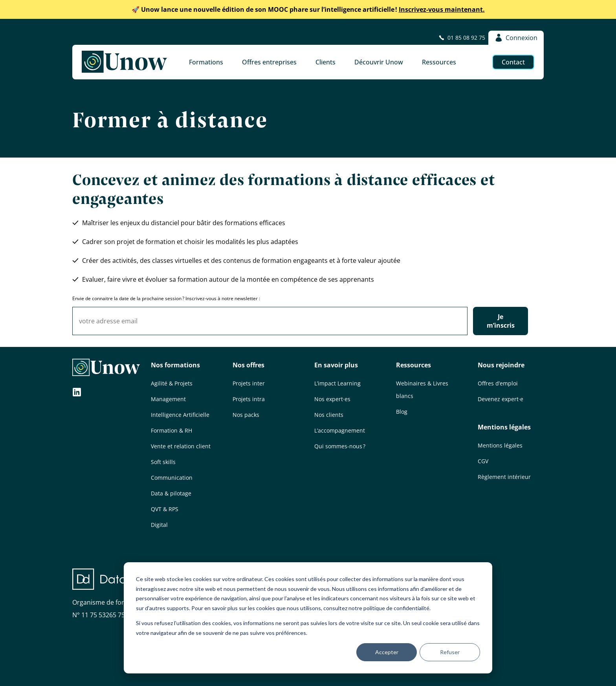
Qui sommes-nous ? (340, 446)
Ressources (413, 365)
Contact (513, 62)
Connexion (516, 38)
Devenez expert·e (500, 399)
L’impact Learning (337, 383)
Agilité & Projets (172, 383)
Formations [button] (206, 62)
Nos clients (329, 415)
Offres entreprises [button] (269, 62)
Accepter (387, 652)
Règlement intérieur (504, 477)
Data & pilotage (171, 493)
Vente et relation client (181, 446)
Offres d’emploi (498, 383)
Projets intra (249, 399)
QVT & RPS (165, 509)
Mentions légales (504, 427)
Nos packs (246, 415)
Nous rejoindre (501, 365)
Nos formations (175, 365)
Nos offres (248, 365)
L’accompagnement (340, 430)
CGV (483, 461)
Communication (172, 478)
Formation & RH (171, 430)
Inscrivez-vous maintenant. (308, 9)
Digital (159, 525)
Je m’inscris (501, 321)
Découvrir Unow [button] (379, 62)
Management (168, 399)
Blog (402, 412)
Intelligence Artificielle (180, 415)
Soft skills (163, 462)
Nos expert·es (332, 399)
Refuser (450, 652)
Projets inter (249, 383)
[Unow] (124, 62)
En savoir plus (336, 365)
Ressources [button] (439, 62)
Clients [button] (325, 62)
